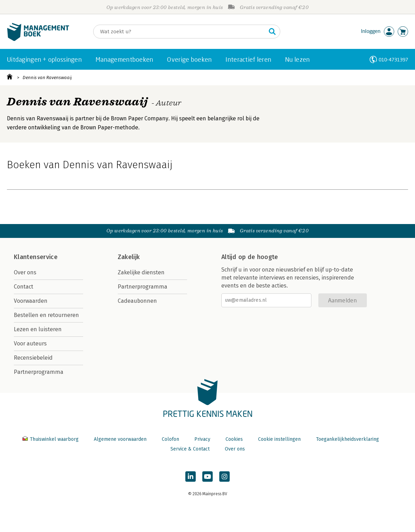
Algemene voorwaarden (120, 439)
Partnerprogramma (39, 372)
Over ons (25, 272)
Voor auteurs (30, 344)
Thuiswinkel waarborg (51, 439)
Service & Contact (190, 449)
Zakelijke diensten (141, 272)
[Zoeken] (180, 32)
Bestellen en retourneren (46, 315)
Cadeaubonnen (137, 301)
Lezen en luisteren (38, 329)
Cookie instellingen (279, 439)
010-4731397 (393, 59)
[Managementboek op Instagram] (224, 477)
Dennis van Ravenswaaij (47, 78)
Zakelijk (129, 257)
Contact (24, 287)
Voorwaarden (31, 301)
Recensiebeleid (33, 358)
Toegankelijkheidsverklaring (347, 439)
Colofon (170, 439)
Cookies (234, 439)
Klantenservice (36, 257)
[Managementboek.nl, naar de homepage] (38, 39)
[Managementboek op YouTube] (207, 477)
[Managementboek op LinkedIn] (191, 477)
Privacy (202, 439)
